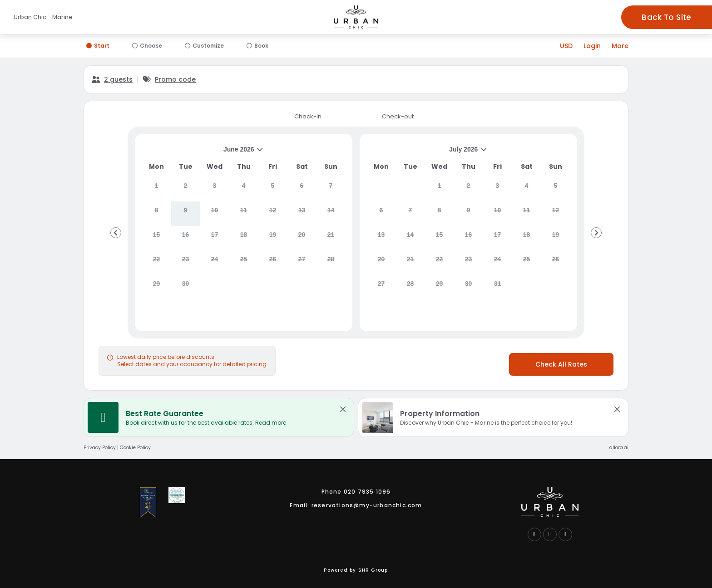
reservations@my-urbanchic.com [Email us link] (367, 505)
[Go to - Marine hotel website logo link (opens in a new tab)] (356, 17)
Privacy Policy (100, 448)
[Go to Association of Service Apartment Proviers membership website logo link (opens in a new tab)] (177, 495)
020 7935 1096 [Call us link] (367, 492)
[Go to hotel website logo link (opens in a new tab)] (550, 502)
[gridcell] (156, 189)
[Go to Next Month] (596, 233)
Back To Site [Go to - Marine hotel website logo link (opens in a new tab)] (666, 17)
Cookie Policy (135, 448)
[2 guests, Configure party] (112, 79)
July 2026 (427, 153)
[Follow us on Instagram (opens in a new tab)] (565, 534)
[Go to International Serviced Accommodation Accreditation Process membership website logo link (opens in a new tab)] (148, 502)
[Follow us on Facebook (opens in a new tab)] (534, 534)
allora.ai (619, 448)
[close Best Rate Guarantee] (343, 409)
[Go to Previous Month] (116, 233)
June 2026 (203, 153)
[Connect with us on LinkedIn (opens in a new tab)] (550, 534)
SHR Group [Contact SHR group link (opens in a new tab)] (373, 570)
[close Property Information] (617, 409)
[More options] (620, 46)
